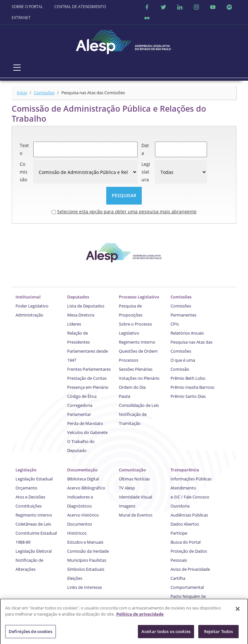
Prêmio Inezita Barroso (192, 387)
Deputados (78, 297)
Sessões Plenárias (136, 369)
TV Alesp (127, 488)
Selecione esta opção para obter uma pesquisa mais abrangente (127, 211)
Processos (129, 360)
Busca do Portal (186, 542)
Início (22, 93)
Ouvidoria (180, 506)
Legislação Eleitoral (34, 551)
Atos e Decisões (30, 497)
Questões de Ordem (138, 351)
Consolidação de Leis (139, 405)
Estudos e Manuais (85, 542)
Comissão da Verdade (88, 551)
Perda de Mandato (85, 423)
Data (145, 149)
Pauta (124, 396)
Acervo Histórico (83, 515)
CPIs (175, 324)
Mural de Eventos (136, 515)
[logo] (124, 40)
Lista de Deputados (86, 306)
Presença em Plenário (88, 387)
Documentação (82, 470)
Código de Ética (82, 396)
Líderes (74, 324)
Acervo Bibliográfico (86, 488)
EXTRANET (21, 18)
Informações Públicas (191, 479)
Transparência (185, 470)
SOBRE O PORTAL (27, 7)
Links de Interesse (84, 587)
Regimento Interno (137, 342)
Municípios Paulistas (87, 560)
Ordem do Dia (132, 387)
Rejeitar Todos (219, 634)
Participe (179, 533)
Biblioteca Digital (83, 479)
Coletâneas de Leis (33, 524)
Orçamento (26, 488)
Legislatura (146, 172)
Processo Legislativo (139, 297)
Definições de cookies (31, 634)
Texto (24, 149)
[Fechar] (238, 611)
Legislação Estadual (34, 479)
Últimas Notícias (134, 479)
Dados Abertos (185, 524)
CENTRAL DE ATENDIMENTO (80, 7)
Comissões (44, 93)
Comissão (24, 172)
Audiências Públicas (189, 515)
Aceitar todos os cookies (166, 634)
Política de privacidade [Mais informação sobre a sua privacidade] (140, 617)
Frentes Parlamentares (89, 369)
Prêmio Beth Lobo (188, 378)
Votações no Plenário (139, 378)
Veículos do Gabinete (87, 432)
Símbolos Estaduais (86, 569)
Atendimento (183, 488)
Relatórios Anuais (187, 333)
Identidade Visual (135, 497)
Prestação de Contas (87, 378)
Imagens (127, 506)
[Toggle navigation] (17, 67)
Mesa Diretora (81, 315)
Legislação (26, 470)
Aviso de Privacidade (190, 569)
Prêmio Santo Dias (188, 396)
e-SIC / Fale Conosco (190, 497)
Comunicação (132, 470)
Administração (29, 315)
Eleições (75, 578)
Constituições (29, 506)
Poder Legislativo (32, 306)
